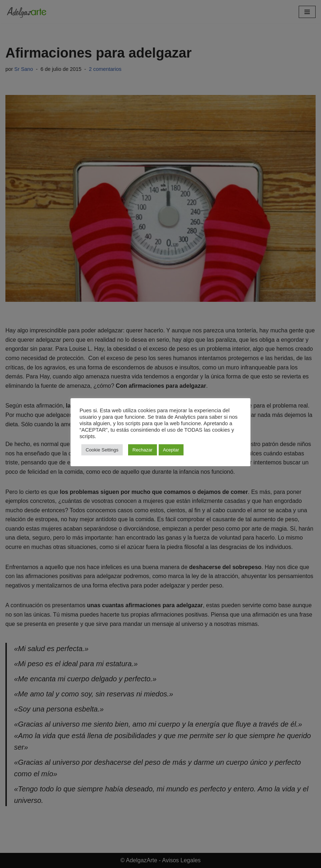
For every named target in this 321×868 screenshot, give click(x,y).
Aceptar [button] (171, 450)
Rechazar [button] (143, 450)
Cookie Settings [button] (102, 450)
